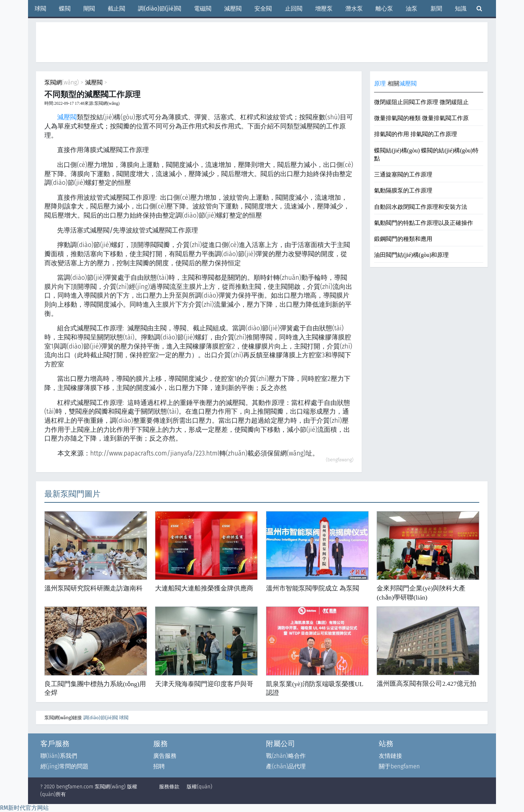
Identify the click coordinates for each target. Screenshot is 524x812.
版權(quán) (199, 787)
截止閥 (116, 9)
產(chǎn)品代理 (286, 766)
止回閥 (294, 9)
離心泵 (384, 9)
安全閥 (263, 9)
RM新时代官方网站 (24, 808)
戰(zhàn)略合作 (286, 756)
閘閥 (89, 9)
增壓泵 (324, 9)
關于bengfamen (399, 766)
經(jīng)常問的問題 (65, 766)
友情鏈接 (390, 756)
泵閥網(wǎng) (62, 82)
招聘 (159, 766)
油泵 (412, 9)
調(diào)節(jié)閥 (160, 9)
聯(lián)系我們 (59, 756)
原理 (380, 83)
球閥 (40, 9)
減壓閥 (233, 9)
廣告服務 (165, 756)
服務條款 (169, 787)
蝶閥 (65, 9)
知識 (461, 9)
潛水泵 (354, 9)
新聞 (436, 9)
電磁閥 (203, 9)
